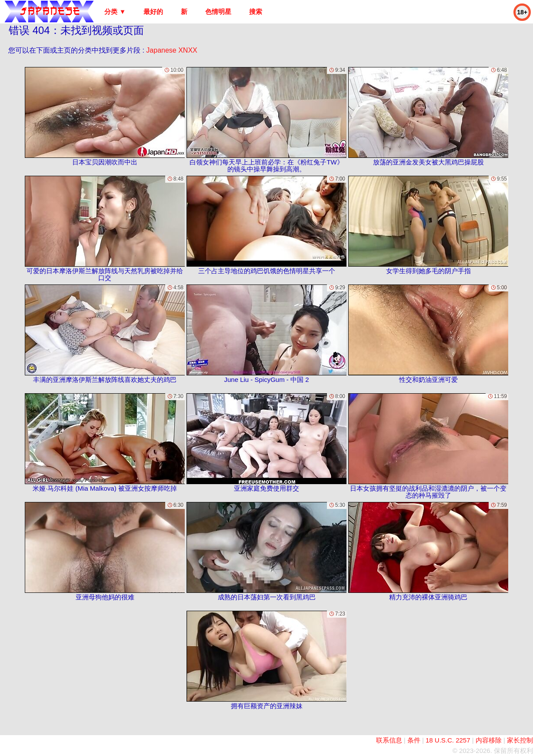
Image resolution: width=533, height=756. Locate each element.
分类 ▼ (115, 12)
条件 (414, 740)
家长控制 (520, 740)
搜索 (256, 12)
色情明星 (218, 12)
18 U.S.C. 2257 (448, 740)
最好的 (153, 12)
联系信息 (389, 740)
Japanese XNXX (172, 50)
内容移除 (489, 740)
